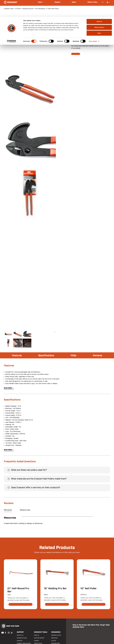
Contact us (20, 635)
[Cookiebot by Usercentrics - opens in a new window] (11, 24)
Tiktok (12, 633)
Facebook (5, 633)
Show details (93, 24)
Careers (36, 641)
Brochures (54, 638)
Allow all (99, 5)
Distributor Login (22, 638)
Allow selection (99, 11)
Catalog (53, 641)
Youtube (2, 633)
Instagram (9, 633)
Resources (25, 510)
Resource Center (56, 635)
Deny (99, 16)
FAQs (74, 356)
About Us (36, 635)
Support (20, 632)
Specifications (46, 356)
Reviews (97, 356)
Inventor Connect (39, 638)
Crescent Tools (41, 632)
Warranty (20, 641)
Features (17, 356)
